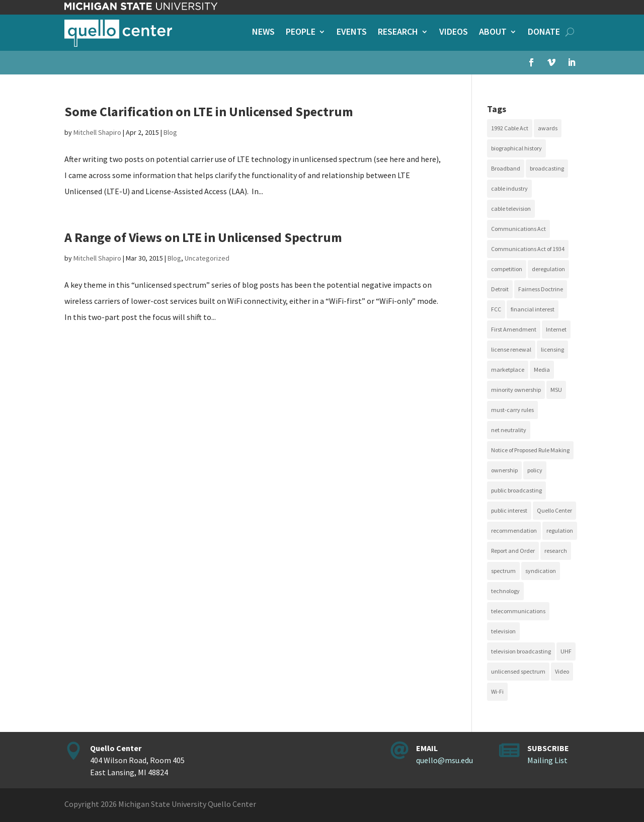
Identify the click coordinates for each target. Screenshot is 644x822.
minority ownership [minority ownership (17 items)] (516, 390)
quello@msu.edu (445, 760)
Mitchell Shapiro (97, 132)
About (493, 33)
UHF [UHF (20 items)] (566, 651)
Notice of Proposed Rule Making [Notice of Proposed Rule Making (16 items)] (530, 450)
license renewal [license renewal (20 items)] (511, 349)
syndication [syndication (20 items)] (541, 571)
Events (352, 33)
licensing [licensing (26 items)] (552, 349)
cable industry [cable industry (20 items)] (509, 188)
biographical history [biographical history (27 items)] (516, 148)
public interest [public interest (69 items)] (509, 510)
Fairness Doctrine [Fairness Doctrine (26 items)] (541, 289)
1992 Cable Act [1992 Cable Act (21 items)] (510, 128)
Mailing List (547, 760)
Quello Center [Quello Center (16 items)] (554, 510)
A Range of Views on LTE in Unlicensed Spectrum (203, 237)
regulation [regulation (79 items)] (560, 530)
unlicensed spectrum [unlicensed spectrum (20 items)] (518, 671)
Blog (170, 132)
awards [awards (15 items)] (548, 128)
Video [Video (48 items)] (562, 671)
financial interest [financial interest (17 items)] (533, 309)
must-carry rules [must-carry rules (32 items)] (512, 410)
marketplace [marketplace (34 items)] (508, 369)
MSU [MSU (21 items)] (556, 390)
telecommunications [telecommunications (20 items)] (518, 611)
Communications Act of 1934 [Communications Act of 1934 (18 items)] (528, 249)
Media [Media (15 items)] (542, 369)
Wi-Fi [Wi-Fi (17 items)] (497, 691)
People (301, 33)
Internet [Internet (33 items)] (556, 329)
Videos (454, 33)
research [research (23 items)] (556, 551)
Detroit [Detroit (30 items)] (500, 289)
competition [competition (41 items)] (507, 269)
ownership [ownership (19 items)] (504, 470)
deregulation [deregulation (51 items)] (548, 269)
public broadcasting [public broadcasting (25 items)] (516, 490)
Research (398, 33)
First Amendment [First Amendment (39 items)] (514, 329)
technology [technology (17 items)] (505, 591)
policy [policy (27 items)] (535, 470)
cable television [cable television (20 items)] (511, 209)
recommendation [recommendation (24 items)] (514, 530)
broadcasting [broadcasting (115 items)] (547, 168)
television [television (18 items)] (503, 631)
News (263, 33)
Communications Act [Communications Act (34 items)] (518, 229)
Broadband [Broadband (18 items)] (506, 168)
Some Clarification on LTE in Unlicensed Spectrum (209, 111)
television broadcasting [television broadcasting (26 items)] (521, 651)
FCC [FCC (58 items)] (496, 309)
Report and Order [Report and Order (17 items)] (513, 551)
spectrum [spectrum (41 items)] (503, 571)
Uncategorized (207, 258)
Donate (544, 33)
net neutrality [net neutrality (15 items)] (509, 430)
